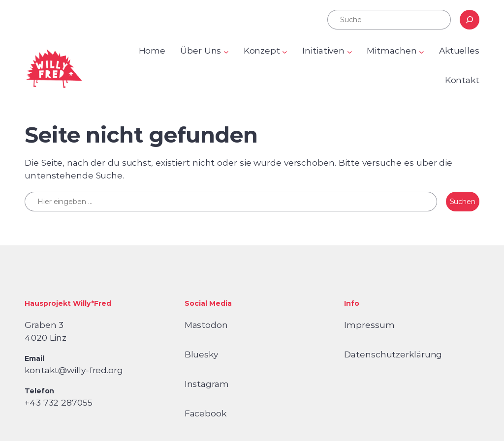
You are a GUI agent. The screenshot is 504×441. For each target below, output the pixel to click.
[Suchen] (470, 20)
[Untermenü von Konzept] (285, 52)
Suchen (463, 202)
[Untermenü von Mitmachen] (422, 52)
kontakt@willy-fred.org (74, 370)
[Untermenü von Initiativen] (350, 52)
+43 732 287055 (59, 402)
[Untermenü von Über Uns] (226, 52)
